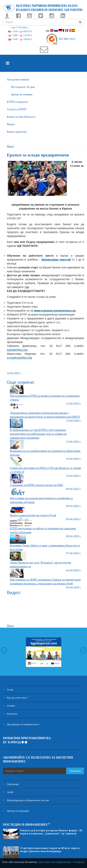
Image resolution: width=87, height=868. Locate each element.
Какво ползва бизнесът (21, 117)
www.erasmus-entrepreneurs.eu (55, 311)
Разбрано (79, 862)
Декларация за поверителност (21, 724)
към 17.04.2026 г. (20, 27)
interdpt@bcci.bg (17, 350)
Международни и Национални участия (26, 800)
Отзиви (9, 706)
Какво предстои (17, 132)
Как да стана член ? (16, 698)
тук (27, 287)
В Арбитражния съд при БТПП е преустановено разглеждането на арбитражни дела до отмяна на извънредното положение (38, 434)
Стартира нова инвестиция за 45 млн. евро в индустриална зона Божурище (50, 850)
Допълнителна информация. (55, 862)
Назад (10, 146)
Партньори (11, 784)
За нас (8, 690)
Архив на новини (22, 94)
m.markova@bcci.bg (19, 358)
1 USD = (20, 31)
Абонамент (75, 771)
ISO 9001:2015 (61, 39)
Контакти (10, 714)
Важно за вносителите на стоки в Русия (33, 515)
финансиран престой (56, 260)
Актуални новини (18, 79)
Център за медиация (16, 811)
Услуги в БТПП (16, 109)
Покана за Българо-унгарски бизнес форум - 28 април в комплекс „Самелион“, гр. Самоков (51, 832)
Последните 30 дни (23, 87)
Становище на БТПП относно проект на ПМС (37, 485)
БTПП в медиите (17, 102)
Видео (11, 124)
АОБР (8, 792)
